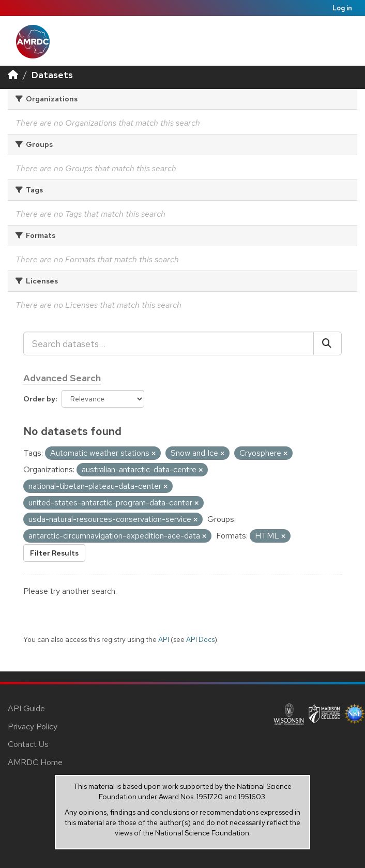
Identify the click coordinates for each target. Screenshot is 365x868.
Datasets (52, 75)
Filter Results (54, 553)
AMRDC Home (35, 762)
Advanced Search (62, 378)
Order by (39, 399)
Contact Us (28, 744)
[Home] (13, 75)
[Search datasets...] (169, 343)
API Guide (26, 708)
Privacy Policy (33, 727)
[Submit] (328, 343)
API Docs (200, 639)
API (164, 639)
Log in (342, 8)
